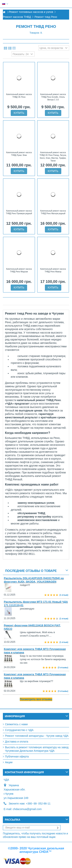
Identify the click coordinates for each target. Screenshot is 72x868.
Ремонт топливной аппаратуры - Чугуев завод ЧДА (37, 736)
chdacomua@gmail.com (27, 809)
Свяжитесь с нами (16, 724)
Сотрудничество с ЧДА (19, 730)
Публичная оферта (17, 757)
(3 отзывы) (63, 668)
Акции (9, 762)
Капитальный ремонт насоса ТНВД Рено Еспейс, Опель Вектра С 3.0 (53, 97)
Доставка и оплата (17, 742)
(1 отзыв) (64, 595)
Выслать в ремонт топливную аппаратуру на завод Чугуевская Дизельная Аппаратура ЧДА (37, 749)
